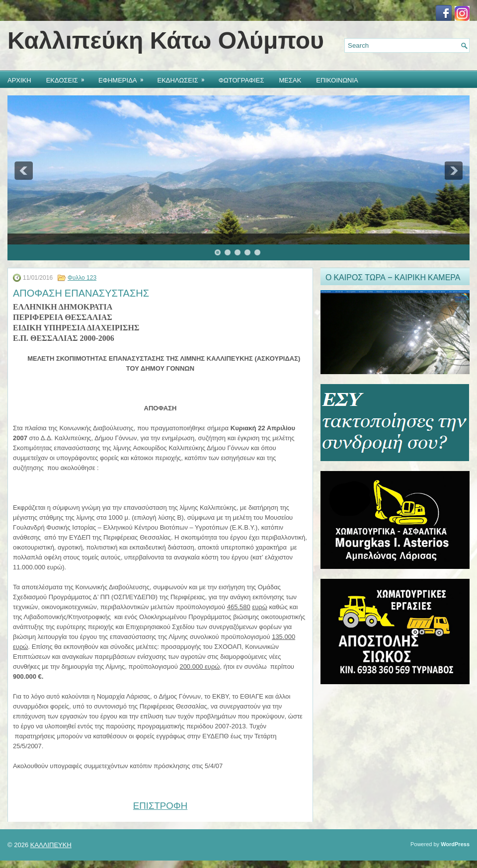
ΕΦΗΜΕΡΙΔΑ (124, 78)
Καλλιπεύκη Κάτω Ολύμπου (166, 40)
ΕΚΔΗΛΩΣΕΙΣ (184, 78)
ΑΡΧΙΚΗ (19, 79)
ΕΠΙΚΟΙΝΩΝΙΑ (337, 79)
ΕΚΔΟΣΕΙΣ (69, 78)
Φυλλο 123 (82, 278)
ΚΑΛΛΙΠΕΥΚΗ (51, 845)
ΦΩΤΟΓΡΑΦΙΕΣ (241, 79)
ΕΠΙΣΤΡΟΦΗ (160, 806)
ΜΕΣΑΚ (290, 79)
